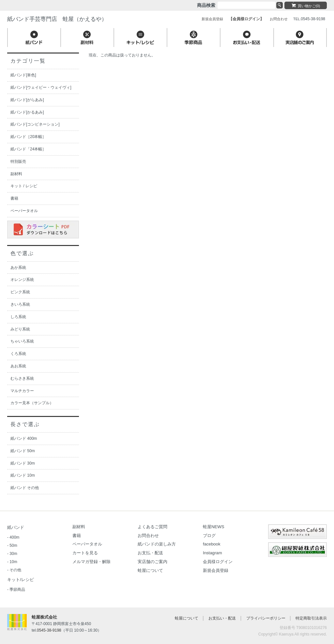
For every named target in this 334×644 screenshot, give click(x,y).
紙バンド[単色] (23, 75)
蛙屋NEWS (214, 527)
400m (14, 537)
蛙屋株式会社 (44, 617)
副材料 (16, 174)
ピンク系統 (20, 292)
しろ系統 (18, 317)
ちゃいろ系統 (22, 341)
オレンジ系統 (22, 280)
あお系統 (18, 366)
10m (13, 562)
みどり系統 (20, 329)
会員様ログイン (218, 562)
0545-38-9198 (49, 630)
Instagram (213, 553)
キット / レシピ (24, 186)
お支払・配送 (150, 553)
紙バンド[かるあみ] (27, 112)
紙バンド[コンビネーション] (35, 124)
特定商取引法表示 (311, 618)
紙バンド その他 (25, 488)
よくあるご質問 (152, 527)
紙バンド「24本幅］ (28, 149)
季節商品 (17, 590)
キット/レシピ (21, 580)
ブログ (209, 536)
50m (13, 545)
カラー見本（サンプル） (32, 403)
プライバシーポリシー (266, 618)
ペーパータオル (24, 211)
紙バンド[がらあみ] (27, 100)
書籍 (14, 198)
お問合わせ (148, 536)
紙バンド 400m (24, 438)
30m (13, 554)
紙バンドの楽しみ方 (157, 544)
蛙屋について (150, 570)
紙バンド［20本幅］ (28, 137)
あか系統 (18, 268)
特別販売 (18, 161)
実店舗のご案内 (152, 562)
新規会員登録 (216, 570)
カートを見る (85, 553)
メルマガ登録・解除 (91, 562)
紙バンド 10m (23, 475)
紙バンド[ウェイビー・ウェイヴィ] (41, 87)
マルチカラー (22, 391)
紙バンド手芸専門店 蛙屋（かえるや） (57, 19)
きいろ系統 (20, 304)
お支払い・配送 (222, 618)
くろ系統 (18, 354)
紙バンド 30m (23, 463)
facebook (212, 544)
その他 (15, 570)
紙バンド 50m (23, 451)
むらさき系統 (22, 378)
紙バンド (16, 527)
